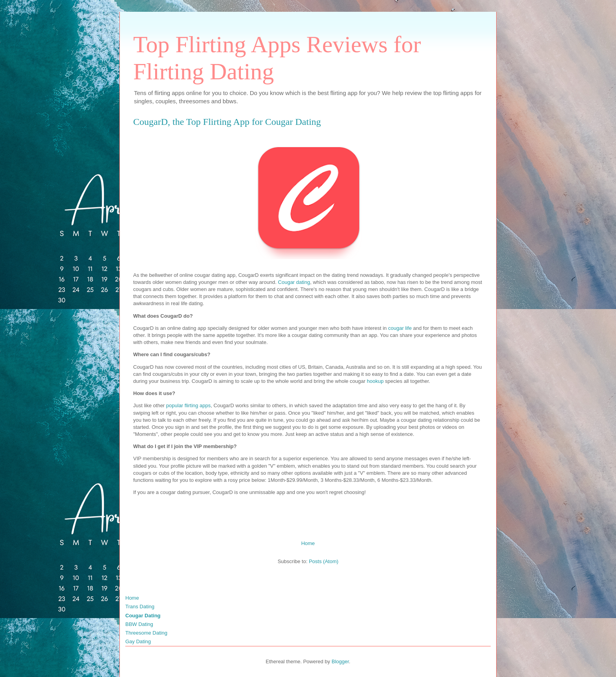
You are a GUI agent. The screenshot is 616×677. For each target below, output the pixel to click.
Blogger (340, 661)
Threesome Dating (146, 633)
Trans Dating (140, 607)
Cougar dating (294, 282)
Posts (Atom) (324, 561)
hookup (375, 381)
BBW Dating (139, 624)
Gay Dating (138, 641)
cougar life (400, 328)
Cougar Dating (143, 616)
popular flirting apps (188, 405)
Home (308, 543)
